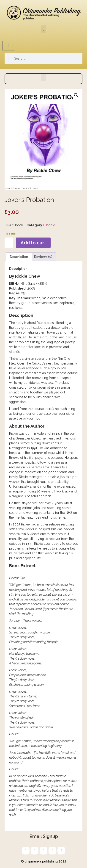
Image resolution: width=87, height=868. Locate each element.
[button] (43, 29)
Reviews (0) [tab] (43, 257)
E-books (16, 188)
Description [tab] (19, 257)
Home (8, 188)
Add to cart (33, 243)
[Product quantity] (9, 243)
